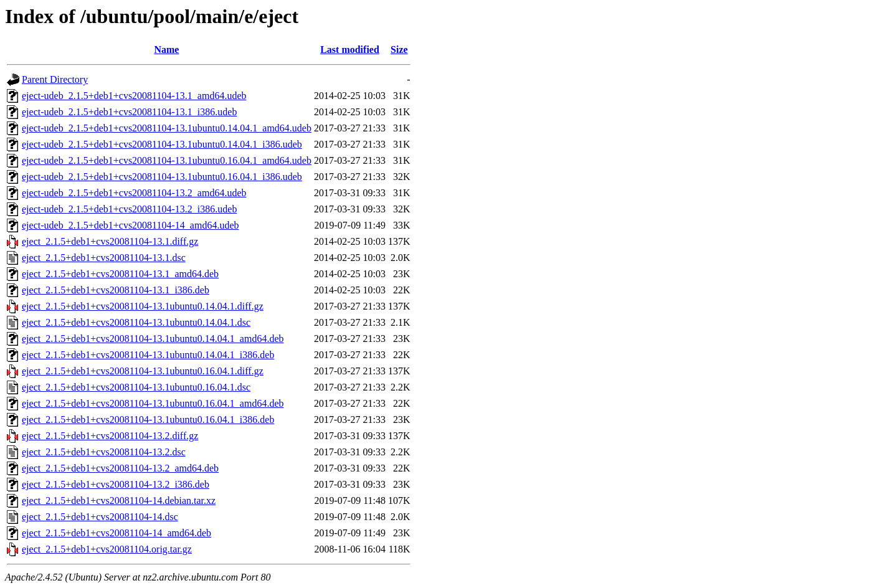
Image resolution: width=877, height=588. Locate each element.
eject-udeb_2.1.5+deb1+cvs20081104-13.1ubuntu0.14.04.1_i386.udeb (162, 144)
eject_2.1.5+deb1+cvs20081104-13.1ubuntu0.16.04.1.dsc (136, 387)
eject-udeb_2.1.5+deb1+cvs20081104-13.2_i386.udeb (129, 209)
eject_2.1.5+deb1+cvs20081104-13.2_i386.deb (116, 484)
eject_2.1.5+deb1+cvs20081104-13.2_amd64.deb (120, 468)
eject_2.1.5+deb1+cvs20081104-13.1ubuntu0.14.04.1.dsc (136, 322)
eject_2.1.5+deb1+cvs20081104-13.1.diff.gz (110, 241)
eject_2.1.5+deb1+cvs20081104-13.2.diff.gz (110, 436)
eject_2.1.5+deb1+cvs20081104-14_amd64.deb (116, 533)
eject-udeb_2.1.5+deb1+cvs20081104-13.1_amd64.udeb (134, 96)
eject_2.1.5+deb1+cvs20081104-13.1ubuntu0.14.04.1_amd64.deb (153, 339)
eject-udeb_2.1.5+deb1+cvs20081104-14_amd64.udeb (130, 225)
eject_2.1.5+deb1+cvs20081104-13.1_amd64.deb (120, 274)
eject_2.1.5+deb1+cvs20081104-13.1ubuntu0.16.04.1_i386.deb (148, 420)
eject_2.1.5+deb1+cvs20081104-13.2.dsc (104, 452)
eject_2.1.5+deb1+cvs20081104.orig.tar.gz (107, 549)
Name (166, 50)
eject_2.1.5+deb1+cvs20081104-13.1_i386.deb (116, 290)
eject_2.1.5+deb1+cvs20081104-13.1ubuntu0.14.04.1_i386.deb (148, 355)
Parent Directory (55, 79)
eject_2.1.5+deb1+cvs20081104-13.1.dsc (104, 258)
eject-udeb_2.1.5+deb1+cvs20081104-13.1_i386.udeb (129, 112)
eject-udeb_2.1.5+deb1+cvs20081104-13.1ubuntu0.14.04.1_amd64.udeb (167, 128)
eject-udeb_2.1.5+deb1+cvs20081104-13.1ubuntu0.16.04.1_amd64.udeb (167, 160)
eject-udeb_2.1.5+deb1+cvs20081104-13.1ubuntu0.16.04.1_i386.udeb (162, 177)
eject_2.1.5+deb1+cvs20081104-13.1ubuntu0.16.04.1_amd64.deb (153, 403)
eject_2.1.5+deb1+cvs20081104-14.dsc (100, 517)
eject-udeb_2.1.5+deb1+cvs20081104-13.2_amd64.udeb (134, 193)
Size (399, 50)
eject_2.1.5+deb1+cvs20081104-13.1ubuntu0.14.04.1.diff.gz (143, 306)
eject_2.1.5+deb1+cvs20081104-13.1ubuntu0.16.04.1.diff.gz (143, 371)
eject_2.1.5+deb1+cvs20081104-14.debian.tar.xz (119, 500)
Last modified (350, 50)
